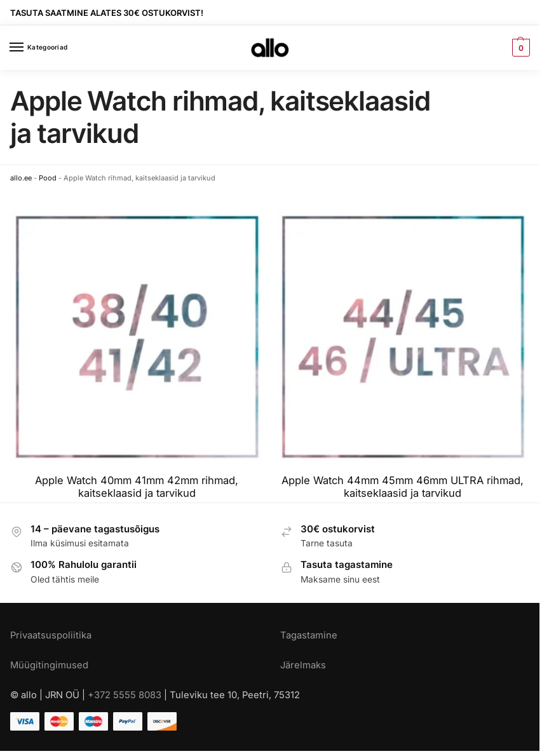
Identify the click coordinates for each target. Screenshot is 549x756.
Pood (48, 178)
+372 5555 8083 (125, 695)
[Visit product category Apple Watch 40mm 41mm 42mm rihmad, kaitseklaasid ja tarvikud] (137, 356)
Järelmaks (303, 665)
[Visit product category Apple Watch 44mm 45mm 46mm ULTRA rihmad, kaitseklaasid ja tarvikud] (403, 356)
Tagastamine (309, 635)
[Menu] (29, 48)
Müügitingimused (49, 665)
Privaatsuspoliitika (51, 635)
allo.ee (21, 178)
